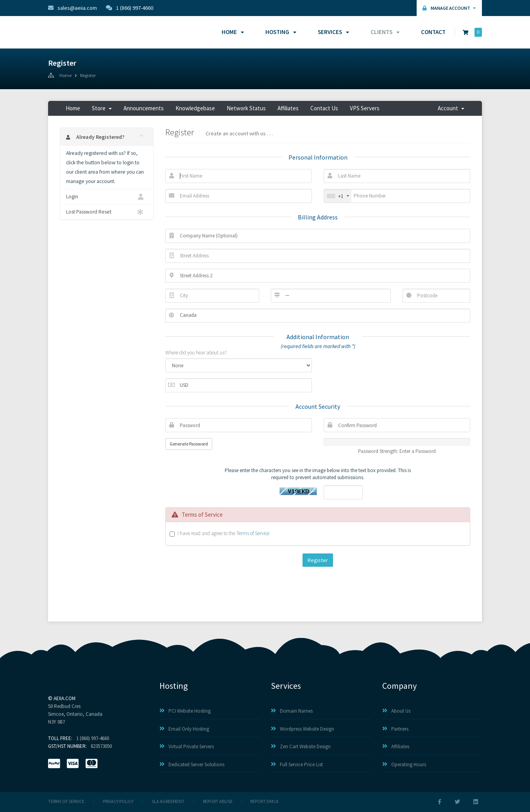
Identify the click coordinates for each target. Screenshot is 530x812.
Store (102, 108)
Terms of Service (253, 533)
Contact (433, 32)
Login (107, 197)
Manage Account (449, 8)
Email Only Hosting (184, 729)
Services (332, 32)
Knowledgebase (195, 108)
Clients (384, 32)
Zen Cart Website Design (301, 746)
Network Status (246, 108)
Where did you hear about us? (196, 353)
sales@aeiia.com (73, 8)
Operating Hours (404, 764)
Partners (395, 729)
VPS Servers (365, 108)
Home (232, 32)
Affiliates (288, 108)
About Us (396, 711)
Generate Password (189, 444)
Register (88, 76)
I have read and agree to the (223, 533)
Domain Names (292, 711)
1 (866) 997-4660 (130, 8)
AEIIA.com (64, 698)
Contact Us (324, 108)
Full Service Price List (297, 764)
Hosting (280, 32)
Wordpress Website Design (303, 729)
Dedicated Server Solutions (192, 764)
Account (451, 108)
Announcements (144, 108)
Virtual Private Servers (187, 746)
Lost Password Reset (107, 212)
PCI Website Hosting (185, 711)
